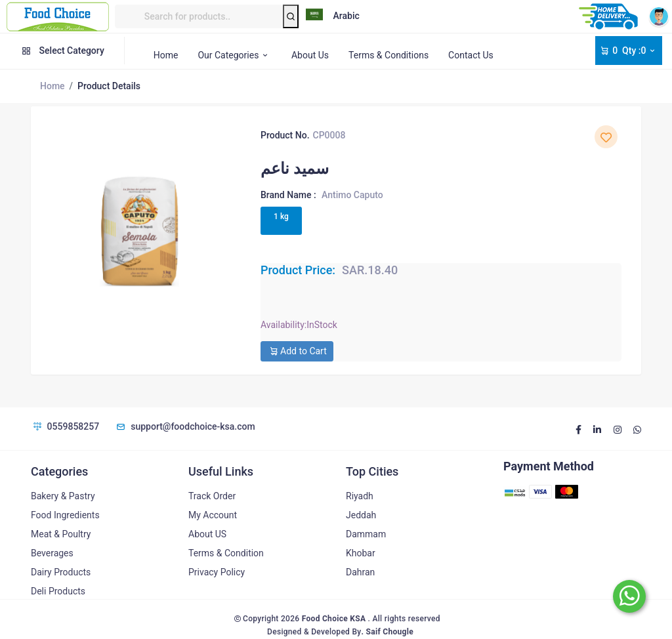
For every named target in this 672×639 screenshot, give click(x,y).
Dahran (360, 572)
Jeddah (361, 515)
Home (166, 55)
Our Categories (235, 55)
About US (207, 534)
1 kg (281, 216)
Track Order (212, 496)
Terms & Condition (226, 553)
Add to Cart (297, 351)
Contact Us (471, 55)
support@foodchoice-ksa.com (185, 426)
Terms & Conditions (388, 55)
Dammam (366, 534)
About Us (310, 55)
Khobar (361, 553)
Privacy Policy (217, 572)
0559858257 (65, 426)
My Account (213, 515)
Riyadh (360, 496)
